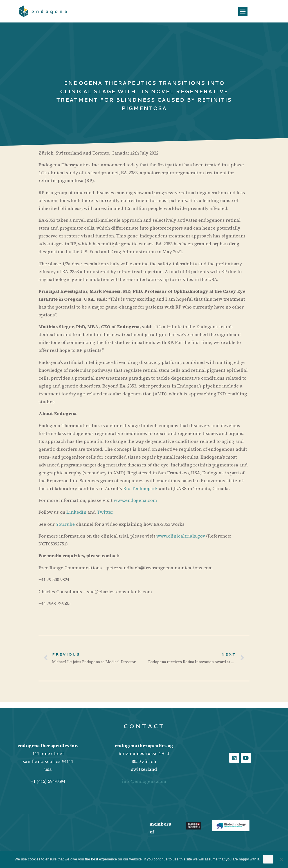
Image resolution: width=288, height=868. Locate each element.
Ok (268, 859)
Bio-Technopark (140, 488)
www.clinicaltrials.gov (181, 536)
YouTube (65, 524)
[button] (243, 11)
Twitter (105, 512)
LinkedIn (76, 512)
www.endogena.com (135, 500)
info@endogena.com (144, 781)
